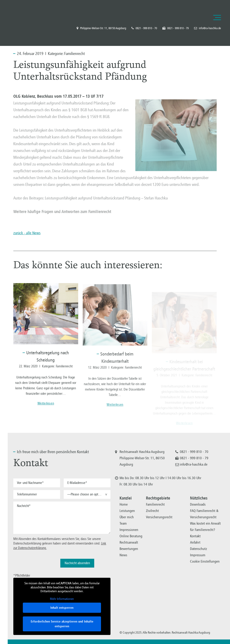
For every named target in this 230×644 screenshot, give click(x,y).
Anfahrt (195, 542)
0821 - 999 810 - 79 (176, 28)
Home (124, 504)
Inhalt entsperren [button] (62, 608)
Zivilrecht (152, 511)
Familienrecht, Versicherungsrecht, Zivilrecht (27, 18)
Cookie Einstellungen (205, 561)
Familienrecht (74, 54)
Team (123, 523)
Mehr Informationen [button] (62, 599)
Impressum (198, 555)
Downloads (198, 504)
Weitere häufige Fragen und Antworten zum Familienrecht (62, 212)
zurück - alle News (27, 233)
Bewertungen (129, 549)
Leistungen (127, 511)
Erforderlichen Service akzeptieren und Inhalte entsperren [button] (62, 624)
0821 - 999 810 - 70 (144, 28)
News (123, 555)
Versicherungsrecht (159, 517)
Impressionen (129, 530)
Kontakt (195, 536)
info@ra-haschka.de (208, 28)
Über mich (127, 517)
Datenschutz (198, 549)
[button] (87, 494)
